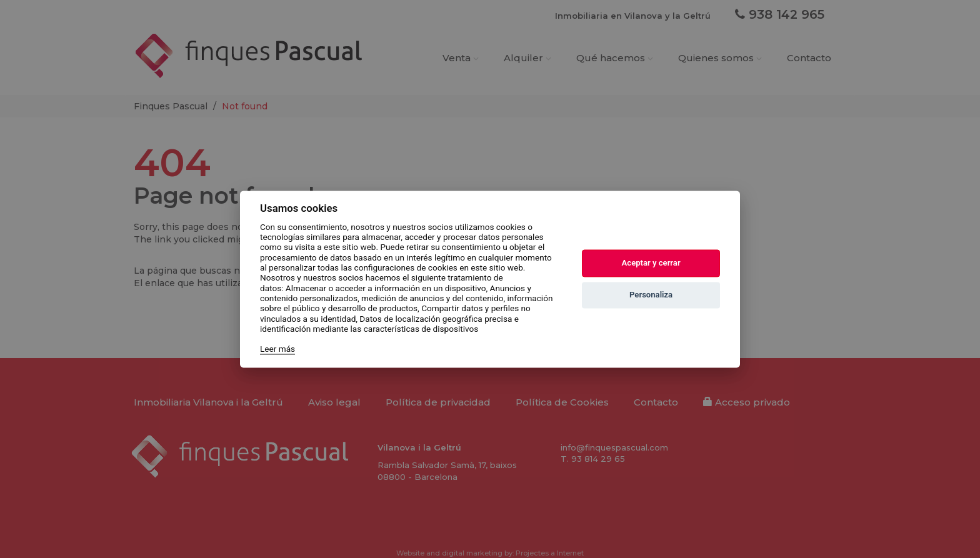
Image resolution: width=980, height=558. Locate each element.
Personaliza (651, 295)
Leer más (277, 349)
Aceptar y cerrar (651, 263)
